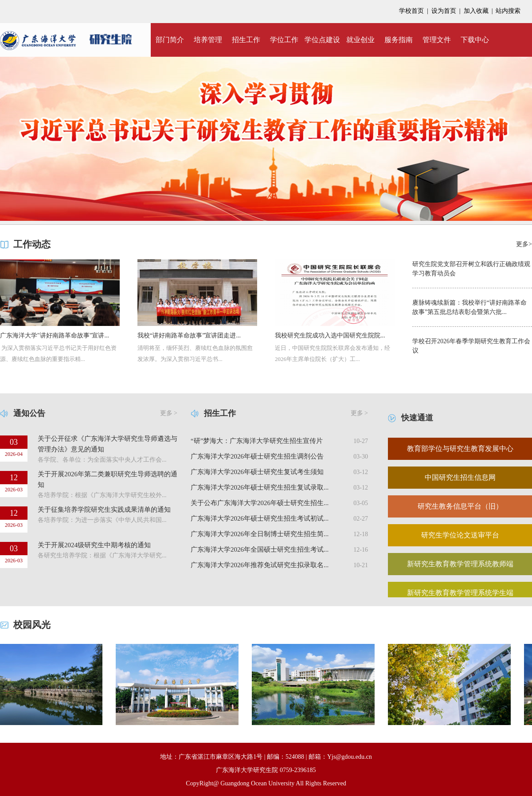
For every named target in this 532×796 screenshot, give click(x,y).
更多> (524, 244)
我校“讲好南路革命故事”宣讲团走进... (189, 335)
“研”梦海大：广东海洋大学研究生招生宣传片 (257, 441)
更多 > (169, 413)
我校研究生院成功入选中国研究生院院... (330, 335)
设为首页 (444, 11)
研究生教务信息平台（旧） (460, 506)
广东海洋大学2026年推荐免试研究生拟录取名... (260, 565)
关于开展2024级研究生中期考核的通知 (94, 545)
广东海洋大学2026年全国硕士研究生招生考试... (260, 549)
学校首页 (411, 11)
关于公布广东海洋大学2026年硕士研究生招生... (260, 503)
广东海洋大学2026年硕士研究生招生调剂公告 (257, 456)
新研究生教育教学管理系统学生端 (460, 593)
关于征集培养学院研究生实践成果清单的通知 (104, 510)
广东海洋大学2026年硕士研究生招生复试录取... (260, 487)
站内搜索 (508, 11)
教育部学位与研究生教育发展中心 (460, 449)
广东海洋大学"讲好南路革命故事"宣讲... (55, 335)
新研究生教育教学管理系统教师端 (460, 564)
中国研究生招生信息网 (460, 477)
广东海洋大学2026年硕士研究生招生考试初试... (260, 518)
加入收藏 (476, 11)
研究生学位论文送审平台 (460, 535)
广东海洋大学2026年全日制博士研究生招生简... (260, 534)
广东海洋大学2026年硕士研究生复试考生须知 (257, 472)
